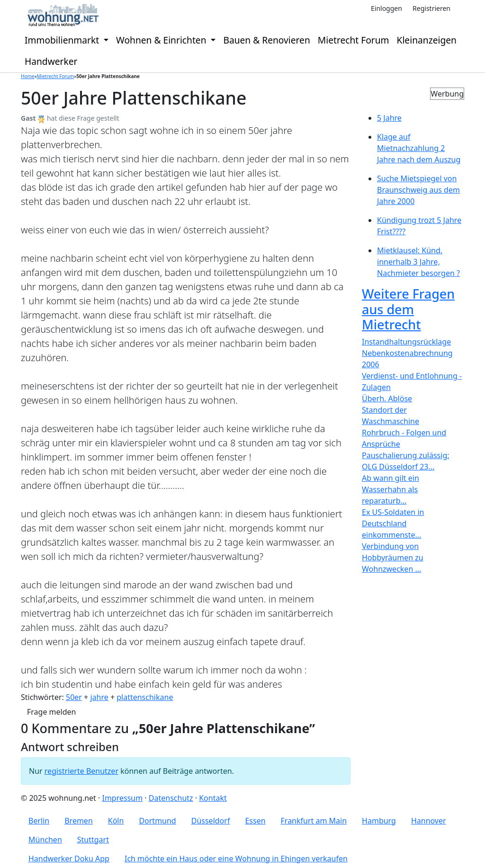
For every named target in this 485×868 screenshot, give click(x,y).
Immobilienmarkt (63, 40)
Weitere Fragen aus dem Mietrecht (408, 309)
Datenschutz (171, 798)
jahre (99, 697)
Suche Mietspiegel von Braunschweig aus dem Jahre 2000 (418, 190)
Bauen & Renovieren (266, 40)
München (45, 840)
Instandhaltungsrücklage (406, 342)
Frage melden (51, 712)
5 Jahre (389, 118)
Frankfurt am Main (314, 821)
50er (74, 697)
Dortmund (157, 821)
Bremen (79, 821)
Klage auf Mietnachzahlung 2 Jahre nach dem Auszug (419, 148)
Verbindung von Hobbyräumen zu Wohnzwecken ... (393, 558)
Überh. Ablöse (387, 399)
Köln (116, 821)
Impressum (122, 798)
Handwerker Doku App (69, 859)
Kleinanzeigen (427, 40)
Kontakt (213, 798)
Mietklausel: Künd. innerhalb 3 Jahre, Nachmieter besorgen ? (418, 262)
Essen (255, 821)
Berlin (39, 821)
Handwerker (51, 61)
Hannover (429, 821)
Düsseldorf (211, 821)
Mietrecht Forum (354, 40)
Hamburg (379, 821)
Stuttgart (93, 840)
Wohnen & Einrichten (162, 40)
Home (27, 76)
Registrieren (431, 8)
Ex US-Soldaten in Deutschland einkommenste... (393, 523)
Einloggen (386, 8)
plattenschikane (145, 697)
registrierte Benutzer (81, 771)
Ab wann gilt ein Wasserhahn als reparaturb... (391, 489)
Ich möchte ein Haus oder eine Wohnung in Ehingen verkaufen (236, 859)
